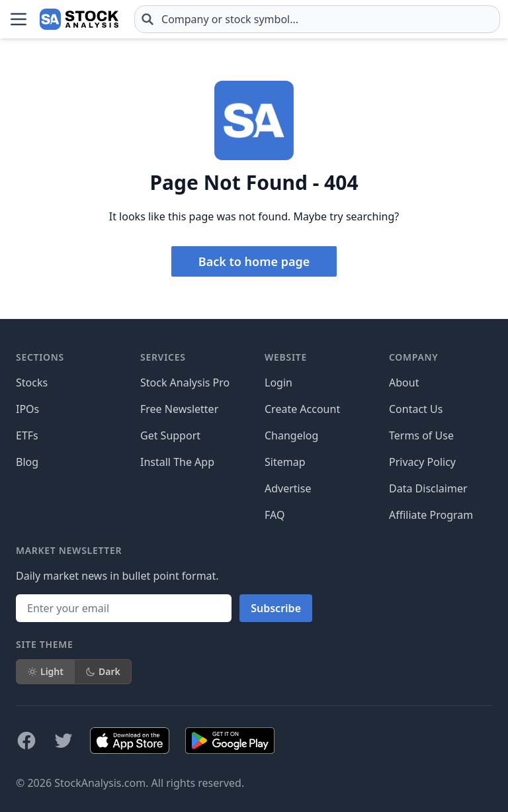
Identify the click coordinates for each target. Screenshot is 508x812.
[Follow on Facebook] (26, 741)
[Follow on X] (63, 741)
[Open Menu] (19, 19)
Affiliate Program (431, 515)
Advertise (288, 488)
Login (278, 383)
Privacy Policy (422, 462)
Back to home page (254, 261)
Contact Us (416, 409)
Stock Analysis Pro (185, 383)
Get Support (170, 435)
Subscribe (276, 608)
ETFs (27, 435)
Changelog (291, 435)
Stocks (32, 383)
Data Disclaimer (428, 488)
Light (45, 671)
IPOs (27, 409)
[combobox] (317, 19)
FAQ (275, 515)
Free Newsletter (179, 409)
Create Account (302, 409)
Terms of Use (421, 435)
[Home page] (79, 19)
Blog (27, 462)
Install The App (177, 462)
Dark (103, 671)
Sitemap (285, 462)
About (404, 383)
